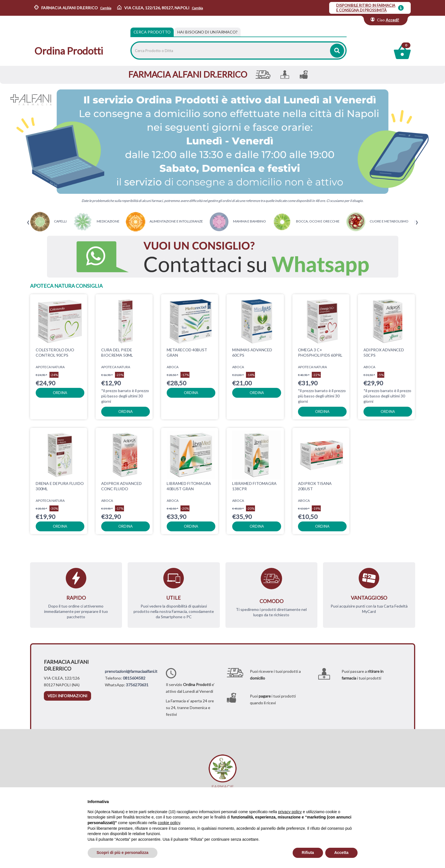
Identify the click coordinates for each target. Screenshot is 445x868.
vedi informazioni (67, 696)
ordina (60, 393)
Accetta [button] (341, 853)
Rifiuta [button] (308, 853)
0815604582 (134, 678)
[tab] (207, 32)
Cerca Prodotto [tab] (152, 32)
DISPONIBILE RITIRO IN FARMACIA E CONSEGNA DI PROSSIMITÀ (366, 8)
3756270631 (137, 685)
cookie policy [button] (169, 823)
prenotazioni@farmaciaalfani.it (131, 671)
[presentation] (28, 223)
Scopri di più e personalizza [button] (123, 853)
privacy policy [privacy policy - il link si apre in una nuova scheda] (290, 812)
